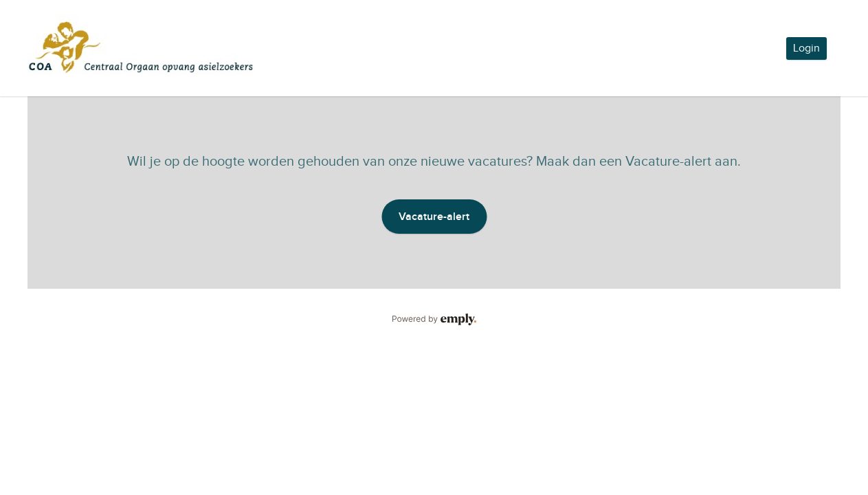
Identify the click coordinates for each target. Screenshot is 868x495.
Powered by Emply (434, 320)
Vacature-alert (434, 217)
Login (806, 48)
